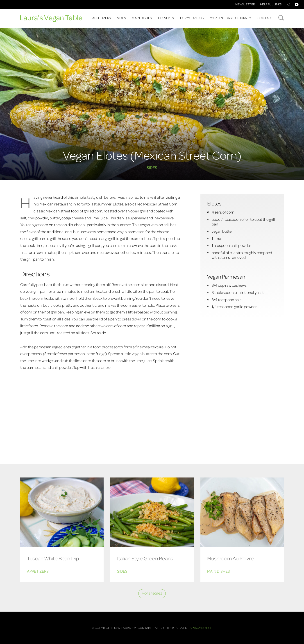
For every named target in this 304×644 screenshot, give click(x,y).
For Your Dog (192, 18)
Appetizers (102, 18)
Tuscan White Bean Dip (53, 558)
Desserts (166, 18)
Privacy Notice (201, 628)
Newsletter (245, 4)
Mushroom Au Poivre (230, 558)
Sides (122, 18)
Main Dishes (142, 18)
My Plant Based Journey (231, 18)
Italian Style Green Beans (145, 558)
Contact (265, 18)
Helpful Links (271, 4)
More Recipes (152, 593)
